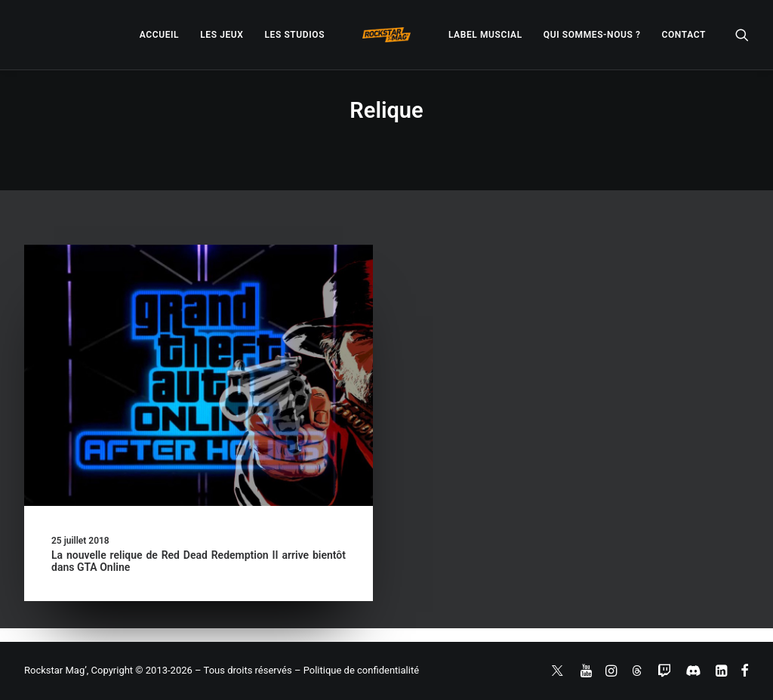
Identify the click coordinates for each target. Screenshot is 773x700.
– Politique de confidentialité (357, 670)
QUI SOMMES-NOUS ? (592, 35)
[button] (742, 35)
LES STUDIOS (294, 35)
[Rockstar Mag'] (386, 35)
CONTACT (684, 35)
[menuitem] (159, 35)
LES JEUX (222, 35)
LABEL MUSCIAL (485, 35)
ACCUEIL (159, 35)
